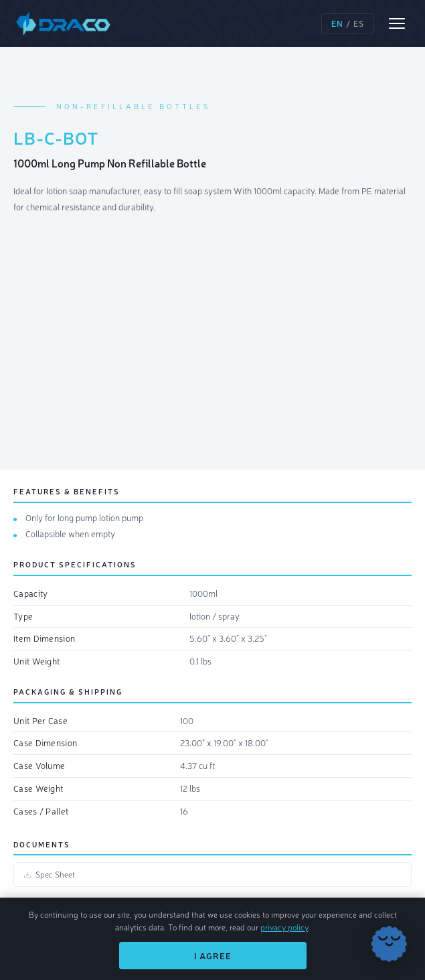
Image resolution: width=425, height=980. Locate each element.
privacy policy (284, 927)
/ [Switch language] (348, 23)
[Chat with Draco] (389, 944)
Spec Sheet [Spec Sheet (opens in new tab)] (49, 874)
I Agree (213, 956)
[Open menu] (397, 23)
